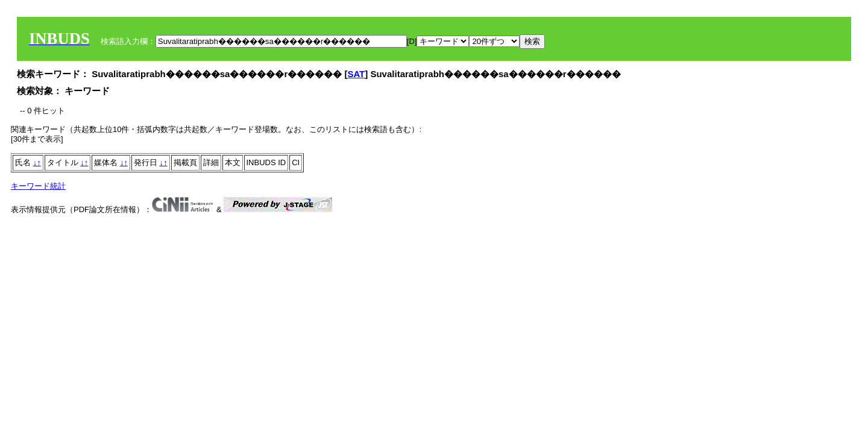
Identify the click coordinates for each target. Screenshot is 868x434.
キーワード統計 (38, 186)
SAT (356, 74)
